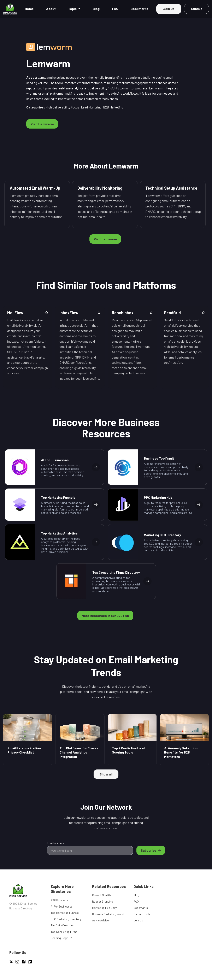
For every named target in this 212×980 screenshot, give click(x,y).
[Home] (11, 9)
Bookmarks (141, 908)
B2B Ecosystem (60, 900)
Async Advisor (101, 920)
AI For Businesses (62, 906)
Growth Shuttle (102, 895)
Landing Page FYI (62, 938)
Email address (55, 843)
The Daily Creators (62, 925)
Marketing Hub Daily (104, 908)
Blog (136, 895)
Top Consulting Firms (64, 932)
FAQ (136, 901)
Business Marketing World (108, 914)
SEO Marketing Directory (66, 919)
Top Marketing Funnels (65, 913)
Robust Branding (103, 901)
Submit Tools (142, 914)
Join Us (138, 920)
